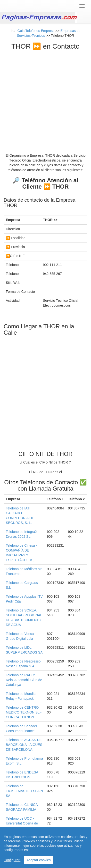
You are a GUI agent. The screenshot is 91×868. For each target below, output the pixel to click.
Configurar (12, 860)
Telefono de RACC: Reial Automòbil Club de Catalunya (24, 680)
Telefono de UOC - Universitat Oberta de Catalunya (22, 823)
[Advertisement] (45, 98)
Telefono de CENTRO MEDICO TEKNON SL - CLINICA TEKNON (24, 712)
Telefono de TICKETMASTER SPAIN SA (24, 791)
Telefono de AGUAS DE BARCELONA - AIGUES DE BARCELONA (24, 745)
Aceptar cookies (39, 860)
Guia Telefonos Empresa (36, 31)
